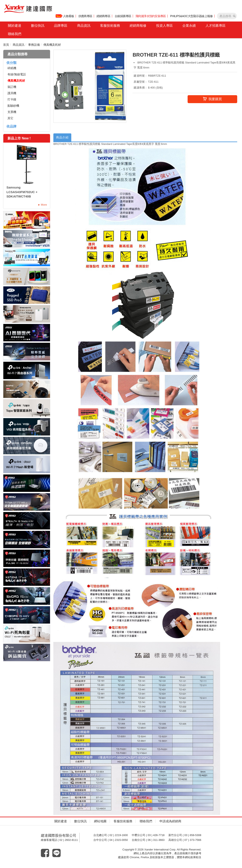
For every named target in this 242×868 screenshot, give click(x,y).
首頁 (6, 45)
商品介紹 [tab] (63, 138)
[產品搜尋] (234, 16)
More (44, 205)
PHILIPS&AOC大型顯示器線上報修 (191, 16)
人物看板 (65, 16)
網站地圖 (100, 822)
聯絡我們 (15, 34)
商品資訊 (84, 26)
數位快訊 (38, 26)
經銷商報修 (138, 26)
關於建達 (15, 26)
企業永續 (189, 26)
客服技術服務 (110, 26)
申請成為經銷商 (170, 822)
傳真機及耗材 (52, 45)
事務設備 (34, 45)
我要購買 (212, 99)
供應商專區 (85, 16)
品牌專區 (61, 26)
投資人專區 (164, 26)
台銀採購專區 (123, 16)
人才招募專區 (216, 26)
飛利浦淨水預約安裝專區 (151, 16)
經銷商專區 (103, 16)
